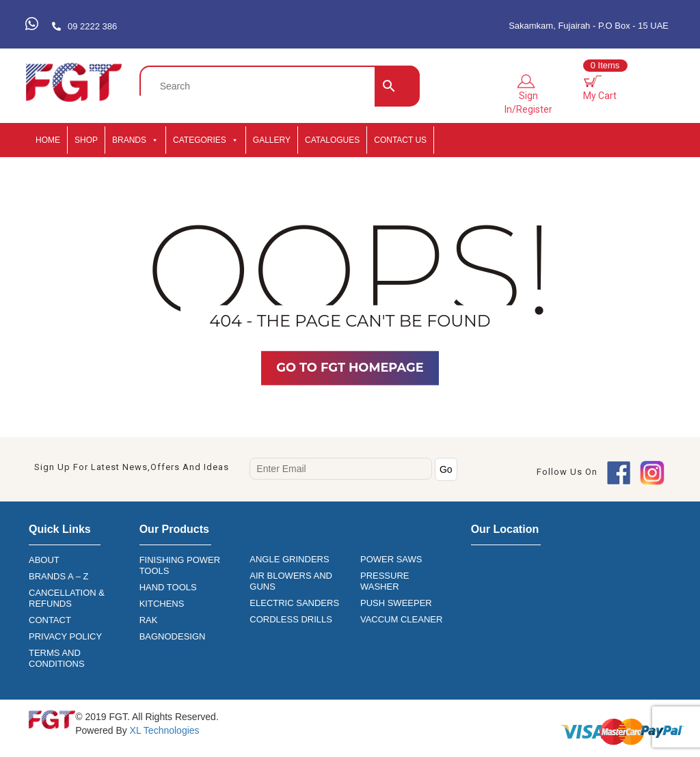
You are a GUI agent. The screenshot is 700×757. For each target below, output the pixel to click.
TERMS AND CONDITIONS (57, 658)
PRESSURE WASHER (385, 581)
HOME (48, 140)
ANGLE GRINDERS (289, 559)
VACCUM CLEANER (401, 619)
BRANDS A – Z (58, 576)
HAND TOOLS (168, 587)
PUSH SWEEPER (396, 603)
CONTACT (50, 620)
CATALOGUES (332, 140)
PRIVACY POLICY (65, 636)
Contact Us (400, 140)
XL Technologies (163, 730)
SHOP (86, 140)
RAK (149, 620)
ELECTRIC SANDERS (294, 603)
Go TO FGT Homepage (350, 368)
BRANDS (135, 140)
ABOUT (44, 560)
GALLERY (272, 140)
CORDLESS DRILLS (291, 619)
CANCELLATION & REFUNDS (67, 598)
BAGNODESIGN (173, 636)
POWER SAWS (391, 559)
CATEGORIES (206, 140)
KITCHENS (162, 604)
